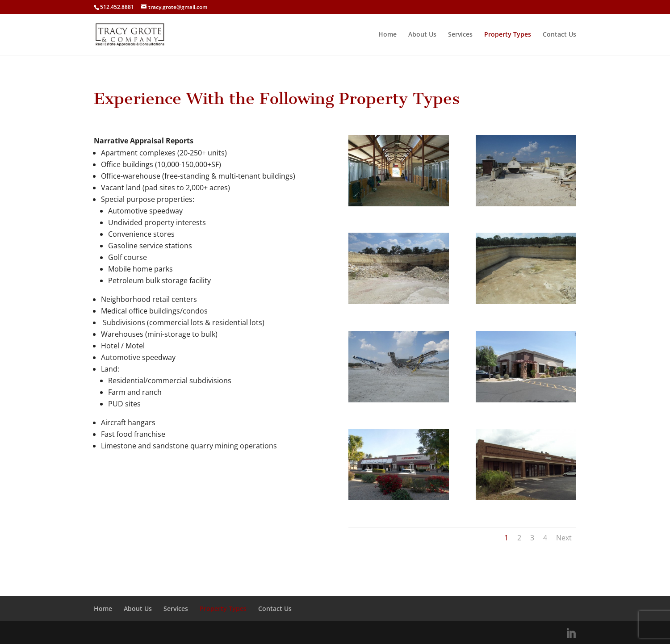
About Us (422, 35)
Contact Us (559, 35)
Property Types (508, 35)
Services (460, 35)
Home (387, 35)
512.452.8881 (117, 7)
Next (564, 538)
